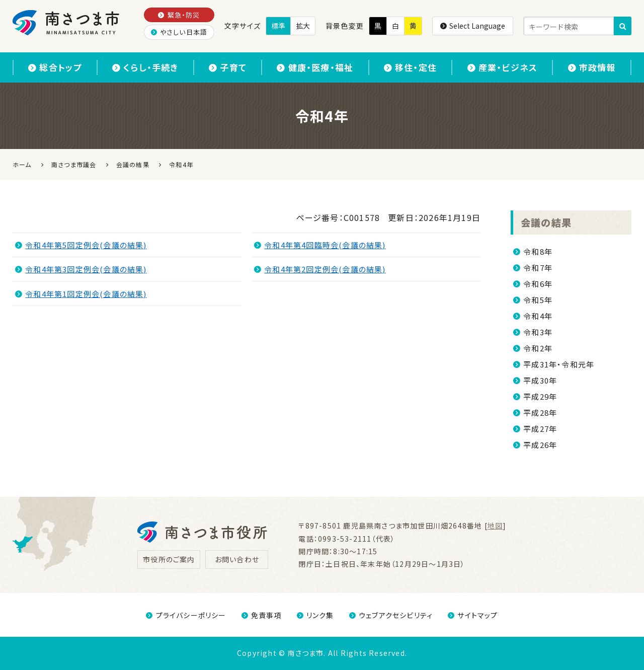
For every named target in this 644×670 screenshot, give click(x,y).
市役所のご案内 (169, 559)
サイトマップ (473, 615)
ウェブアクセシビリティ (391, 615)
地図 (495, 526)
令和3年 (538, 332)
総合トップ (55, 67)
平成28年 (540, 413)
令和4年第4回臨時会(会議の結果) (320, 245)
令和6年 (538, 284)
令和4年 (538, 316)
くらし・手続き (145, 67)
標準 (278, 26)
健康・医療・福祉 (315, 67)
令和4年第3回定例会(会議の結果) (81, 269)
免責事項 (262, 615)
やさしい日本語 (179, 32)
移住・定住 (410, 67)
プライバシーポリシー (186, 615)
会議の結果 (546, 222)
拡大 (303, 26)
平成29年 (540, 396)
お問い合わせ (237, 559)
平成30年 (540, 380)
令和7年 (538, 268)
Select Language (473, 26)
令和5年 (538, 300)
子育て (228, 67)
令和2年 (538, 348)
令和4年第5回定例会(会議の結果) (81, 245)
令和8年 (538, 251)
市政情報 (592, 67)
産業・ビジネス (503, 67)
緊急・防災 (179, 15)
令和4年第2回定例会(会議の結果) (320, 269)
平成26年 (540, 445)
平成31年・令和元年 (559, 364)
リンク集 (315, 615)
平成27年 (540, 429)
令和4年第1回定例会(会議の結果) (81, 294)
